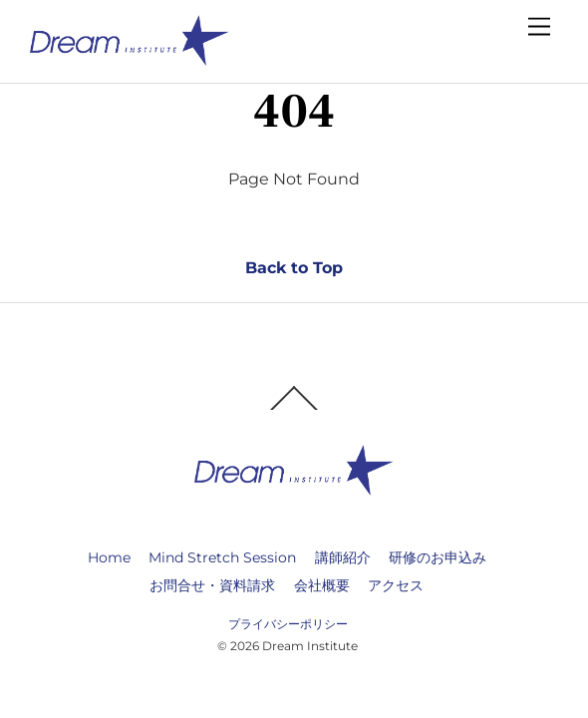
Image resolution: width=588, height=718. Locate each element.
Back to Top (294, 268)
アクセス (396, 585)
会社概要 (322, 585)
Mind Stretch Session (222, 557)
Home (109, 557)
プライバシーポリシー (288, 624)
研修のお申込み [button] (438, 557)
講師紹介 (343, 557)
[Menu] (539, 27)
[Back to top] (294, 409)
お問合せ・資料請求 (212, 585)
